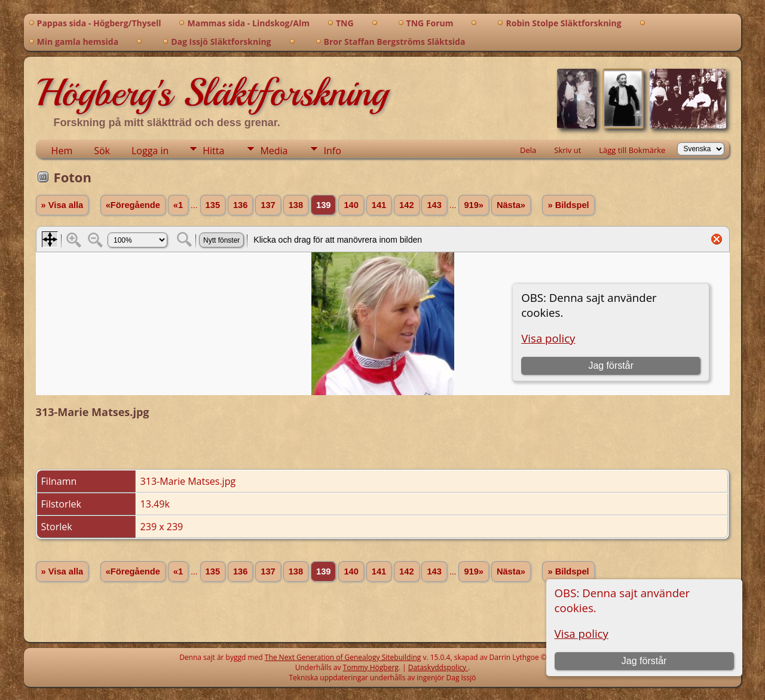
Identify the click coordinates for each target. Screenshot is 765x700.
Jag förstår (644, 661)
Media (274, 151)
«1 (178, 205)
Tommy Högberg (371, 667)
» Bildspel (568, 205)
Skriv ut (567, 150)
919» (474, 205)
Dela (528, 150)
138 (296, 205)
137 (268, 205)
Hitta (213, 151)
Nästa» (511, 205)
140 (351, 205)
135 (213, 205)
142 (406, 205)
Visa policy (582, 633)
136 (240, 205)
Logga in (150, 151)
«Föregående (133, 205)
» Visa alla (62, 205)
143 (434, 205)
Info (332, 151)
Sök (102, 151)
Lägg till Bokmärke (632, 150)
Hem (62, 151)
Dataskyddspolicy (438, 667)
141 (379, 205)
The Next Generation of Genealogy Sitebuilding (343, 657)
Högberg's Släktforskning (212, 93)
